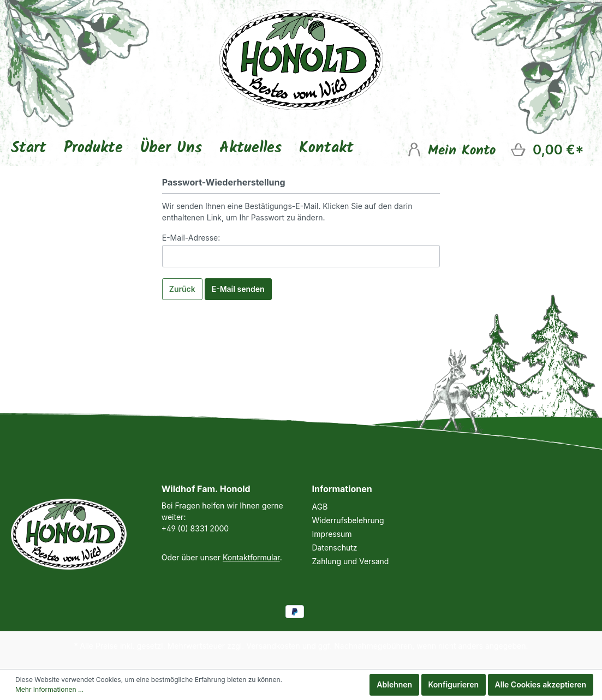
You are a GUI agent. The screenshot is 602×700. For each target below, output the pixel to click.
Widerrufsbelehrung (348, 520)
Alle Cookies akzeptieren (541, 684)
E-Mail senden (238, 289)
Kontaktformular (251, 557)
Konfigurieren (454, 684)
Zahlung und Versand (351, 561)
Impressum (332, 534)
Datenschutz (335, 548)
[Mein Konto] (451, 149)
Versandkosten (273, 646)
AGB (320, 507)
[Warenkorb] (547, 149)
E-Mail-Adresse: (191, 238)
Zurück (182, 289)
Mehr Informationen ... (49, 689)
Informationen (342, 489)
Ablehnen (394, 684)
